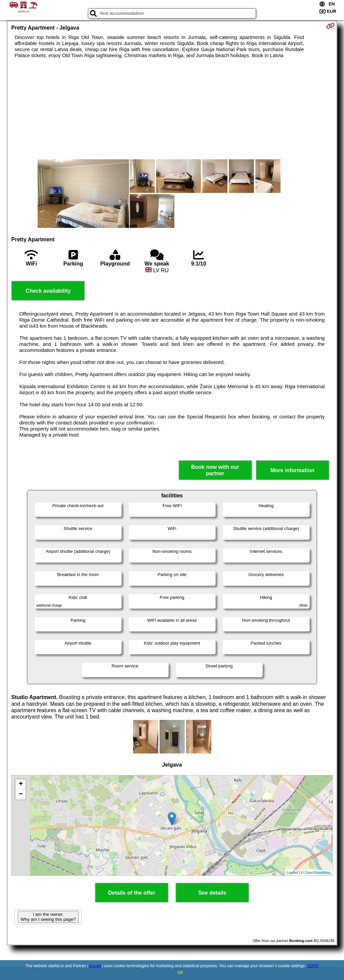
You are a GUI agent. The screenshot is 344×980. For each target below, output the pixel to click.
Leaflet (292, 872)
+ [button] (21, 784)
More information (292, 470)
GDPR (313, 966)
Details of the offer (132, 893)
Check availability (48, 291)
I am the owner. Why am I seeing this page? (48, 917)
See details (212, 893)
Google (95, 966)
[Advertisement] (172, 109)
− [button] (21, 794)
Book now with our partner (215, 470)
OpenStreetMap (318, 872)
